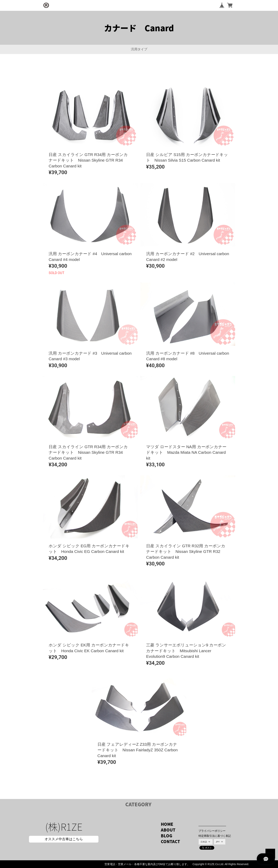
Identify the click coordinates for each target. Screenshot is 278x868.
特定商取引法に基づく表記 (215, 836)
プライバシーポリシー (212, 831)
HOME (167, 824)
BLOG (167, 836)
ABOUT (168, 830)
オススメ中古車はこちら (64, 839)
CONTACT (170, 841)
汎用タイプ (139, 49)
